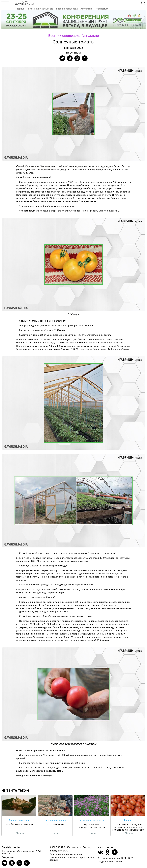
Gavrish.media (10, 847)
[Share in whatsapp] (77, 58)
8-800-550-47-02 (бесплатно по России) (70, 847)
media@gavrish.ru (59, 851)
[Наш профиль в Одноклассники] (108, 854)
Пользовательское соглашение (66, 854)
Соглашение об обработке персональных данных (72, 859)
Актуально (104, 3)
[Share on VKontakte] (62, 58)
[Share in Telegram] (85, 58)
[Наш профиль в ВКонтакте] (100, 854)
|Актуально (90, 36)
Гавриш (38, 3)
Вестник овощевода (85, 3)
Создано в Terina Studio (110, 862)
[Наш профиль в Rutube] (115, 854)
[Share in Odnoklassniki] (70, 58)
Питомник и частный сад (58, 3)
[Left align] (21, 3)
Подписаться (120, 3)
